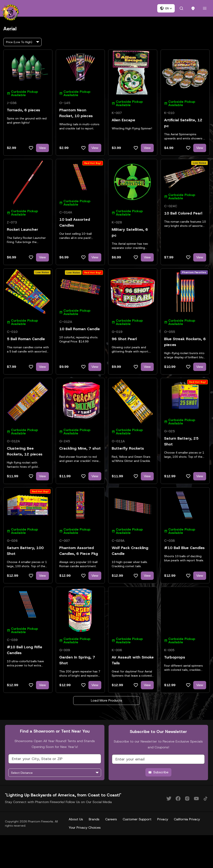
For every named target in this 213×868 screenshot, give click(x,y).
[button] (166, 8)
